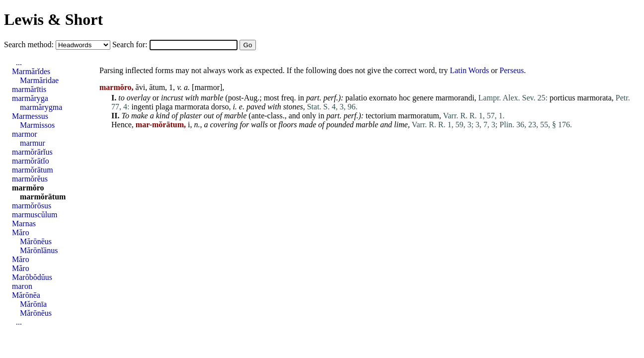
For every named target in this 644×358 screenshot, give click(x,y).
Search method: (30, 45)
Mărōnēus (36, 241)
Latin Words (469, 70)
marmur (33, 143)
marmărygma (41, 107)
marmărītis (29, 89)
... (19, 62)
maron (22, 286)
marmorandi (455, 98)
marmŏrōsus (32, 206)
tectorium (381, 116)
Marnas (24, 224)
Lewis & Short (53, 19)
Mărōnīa (33, 304)
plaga (164, 107)
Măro (21, 232)
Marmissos (37, 125)
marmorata (595, 98)
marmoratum (419, 116)
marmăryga (30, 98)
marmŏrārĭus (32, 152)
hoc (405, 98)
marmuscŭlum (35, 215)
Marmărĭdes (31, 71)
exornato (383, 98)
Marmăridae (39, 80)
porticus (563, 98)
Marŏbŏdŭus (32, 277)
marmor (207, 87)
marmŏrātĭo (31, 161)
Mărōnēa (26, 295)
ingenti (142, 107)
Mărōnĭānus (39, 250)
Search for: (131, 45)
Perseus (512, 70)
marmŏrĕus (30, 179)
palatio (356, 98)
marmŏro (28, 188)
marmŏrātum (33, 170)
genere (423, 98)
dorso (220, 107)
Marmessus (30, 116)
